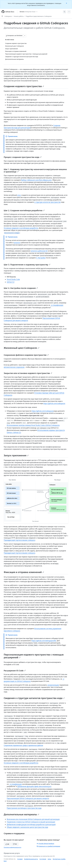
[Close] (67, 3)
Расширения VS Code (15, 671)
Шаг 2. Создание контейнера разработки (24, 210)
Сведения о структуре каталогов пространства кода (34, 698)
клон (19, 195)
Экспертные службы (59, 859)
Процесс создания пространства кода (23, 157)
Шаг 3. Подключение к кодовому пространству (27, 265)
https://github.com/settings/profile (44, 641)
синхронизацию (53, 685)
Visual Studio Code (13, 279)
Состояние (43, 859)
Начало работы (19, 16)
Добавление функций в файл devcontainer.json (34, 786)
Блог (5, 861)
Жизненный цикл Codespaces (22, 348)
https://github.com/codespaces (54, 403)
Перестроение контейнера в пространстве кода (24, 808)
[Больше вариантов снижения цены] (25, 36)
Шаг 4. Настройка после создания (21, 288)
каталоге (17, 243)
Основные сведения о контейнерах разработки (21, 228)
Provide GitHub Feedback (45, 844)
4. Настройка (41, 258)
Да (7, 844)
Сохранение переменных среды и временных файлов (23, 745)
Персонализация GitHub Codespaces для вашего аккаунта (28, 798)
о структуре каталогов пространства (47, 202)
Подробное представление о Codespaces (39, 16)
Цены (49, 859)
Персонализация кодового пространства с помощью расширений (34, 656)
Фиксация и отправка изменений (24, 572)
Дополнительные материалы (21, 814)
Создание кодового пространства (24, 86)
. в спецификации (57, 305)
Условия (20, 859)
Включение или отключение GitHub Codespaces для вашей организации (33, 819)
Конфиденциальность (31, 859)
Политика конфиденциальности (12, 847)
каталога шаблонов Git (39, 251)
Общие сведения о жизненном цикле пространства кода (27, 827)
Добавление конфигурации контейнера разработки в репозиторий (31, 825)
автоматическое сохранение (14, 367)
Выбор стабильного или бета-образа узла (36, 180)
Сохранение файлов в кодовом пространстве (26, 355)
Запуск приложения (16, 455)
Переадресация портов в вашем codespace (19, 540)
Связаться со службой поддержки (48, 846)
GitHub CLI (11, 282)
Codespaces (8, 16)
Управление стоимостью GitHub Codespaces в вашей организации (31, 822)
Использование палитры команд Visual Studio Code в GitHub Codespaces (33, 425)
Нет (15, 844)
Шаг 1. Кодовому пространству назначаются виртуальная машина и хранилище (35, 170)
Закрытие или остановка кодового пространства (28, 373)
